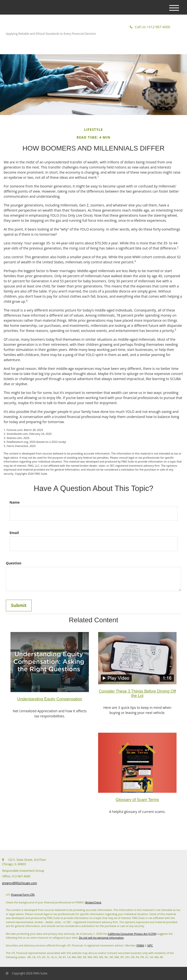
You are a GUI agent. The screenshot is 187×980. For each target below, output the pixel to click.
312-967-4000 (150, 27)
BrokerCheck (93, 902)
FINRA (140, 945)
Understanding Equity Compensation (50, 699)
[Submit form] (19, 606)
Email (14, 533)
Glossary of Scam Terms (137, 800)
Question (14, 563)
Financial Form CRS (23, 895)
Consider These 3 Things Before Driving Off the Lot (137, 693)
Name (15, 502)
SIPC (150, 945)
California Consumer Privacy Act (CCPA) (132, 934)
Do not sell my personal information (101, 938)
